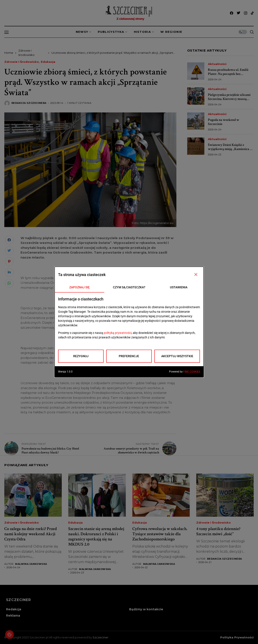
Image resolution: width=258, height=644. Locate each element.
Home (9, 53)
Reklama (13, 616)
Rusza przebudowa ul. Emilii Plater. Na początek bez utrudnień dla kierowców (228, 74)
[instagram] (246, 13)
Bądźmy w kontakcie (146, 609)
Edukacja (48, 62)
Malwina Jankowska (31, 564)
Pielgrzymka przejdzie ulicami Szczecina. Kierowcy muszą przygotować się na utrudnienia (230, 99)
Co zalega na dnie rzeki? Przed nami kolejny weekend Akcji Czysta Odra (31, 534)
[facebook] (232, 13)
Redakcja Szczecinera (29, 103)
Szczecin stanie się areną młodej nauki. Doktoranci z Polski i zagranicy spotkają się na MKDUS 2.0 (96, 537)
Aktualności (217, 64)
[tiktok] (252, 13)
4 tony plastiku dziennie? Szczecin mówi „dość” (218, 531)
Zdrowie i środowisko (22, 62)
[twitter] (239, 13)
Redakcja (14, 609)
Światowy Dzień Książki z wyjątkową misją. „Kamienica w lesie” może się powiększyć (230, 149)
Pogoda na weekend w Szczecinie (224, 122)
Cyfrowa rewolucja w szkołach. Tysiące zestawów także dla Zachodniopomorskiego (160, 534)
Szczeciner (101, 637)
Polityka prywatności (237, 637)
